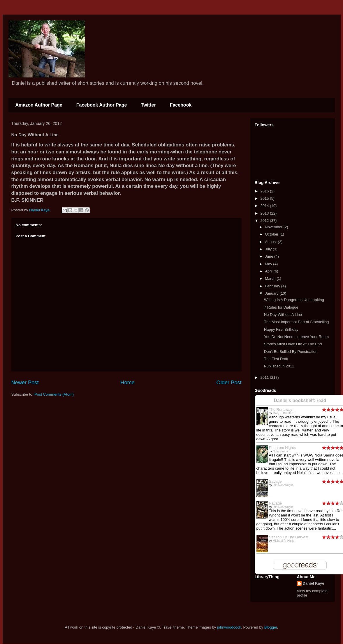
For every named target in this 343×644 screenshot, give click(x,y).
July (269, 249)
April (269, 271)
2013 (265, 213)
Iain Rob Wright (283, 485)
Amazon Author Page (39, 105)
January (272, 293)
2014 (265, 206)
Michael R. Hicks (284, 541)
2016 (265, 191)
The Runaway (281, 409)
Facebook (181, 105)
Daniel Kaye (314, 583)
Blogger (271, 627)
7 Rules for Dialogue (281, 307)
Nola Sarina (280, 451)
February (273, 286)
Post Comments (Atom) (54, 394)
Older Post (229, 383)
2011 (265, 377)
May (269, 264)
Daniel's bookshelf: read (300, 400)
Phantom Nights (283, 448)
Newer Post (25, 383)
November (274, 227)
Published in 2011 (279, 366)
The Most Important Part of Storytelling (297, 322)
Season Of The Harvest (289, 537)
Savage (275, 481)
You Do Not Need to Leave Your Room (296, 337)
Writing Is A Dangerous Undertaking (294, 300)
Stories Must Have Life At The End (293, 344)
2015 (265, 198)
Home (127, 383)
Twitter (148, 105)
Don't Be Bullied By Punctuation (291, 352)
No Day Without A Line (283, 315)
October (272, 234)
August (271, 242)
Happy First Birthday (281, 329)
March (271, 278)
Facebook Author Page (102, 105)
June (270, 256)
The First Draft (276, 359)
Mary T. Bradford (284, 413)
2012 (265, 221)
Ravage (276, 503)
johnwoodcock (229, 627)
